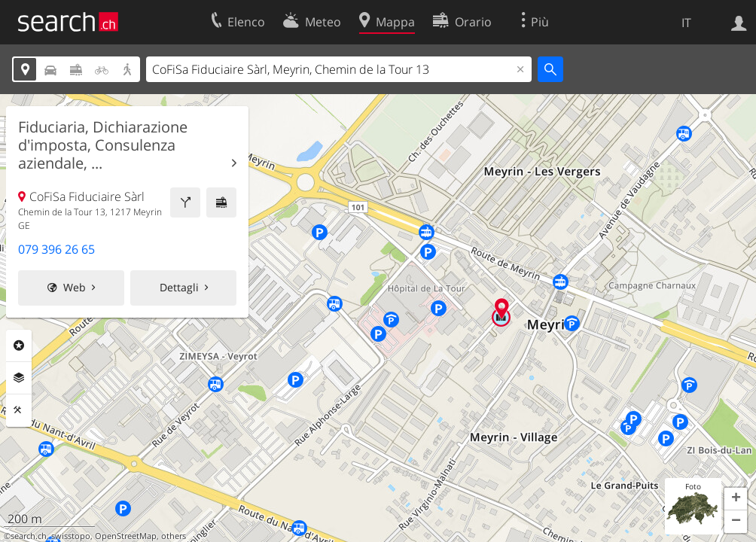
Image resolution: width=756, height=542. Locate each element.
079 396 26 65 (56, 249)
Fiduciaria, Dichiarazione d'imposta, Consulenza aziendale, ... (103, 145)
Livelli (19, 378)
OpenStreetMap (126, 536)
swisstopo (71, 536)
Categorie (19, 346)
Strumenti (19, 410)
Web (75, 287)
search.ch (29, 536)
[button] (736, 499)
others (174, 536)
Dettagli (179, 287)
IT (686, 23)
